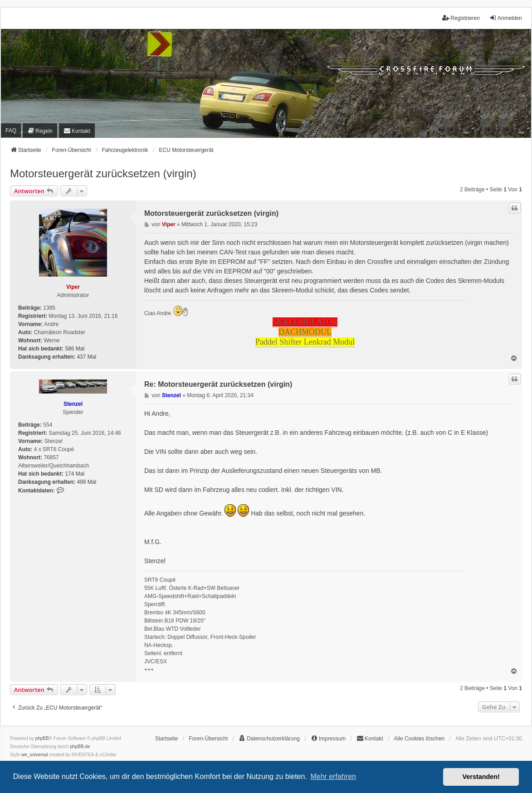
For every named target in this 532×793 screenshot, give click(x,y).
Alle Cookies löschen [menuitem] (419, 739)
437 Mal (86, 357)
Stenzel (73, 404)
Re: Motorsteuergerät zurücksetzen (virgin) (218, 384)
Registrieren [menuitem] (461, 18)
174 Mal (75, 474)
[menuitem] (40, 130)
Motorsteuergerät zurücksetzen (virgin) (103, 173)
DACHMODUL (305, 332)
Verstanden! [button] (481, 777)
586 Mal (75, 349)
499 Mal (86, 482)
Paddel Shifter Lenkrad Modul (305, 342)
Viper (73, 287)
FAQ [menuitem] (11, 131)
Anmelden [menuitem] (506, 18)
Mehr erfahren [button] (333, 776)
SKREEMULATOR (305, 322)
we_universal (34, 755)
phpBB (42, 738)
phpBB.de (80, 747)
